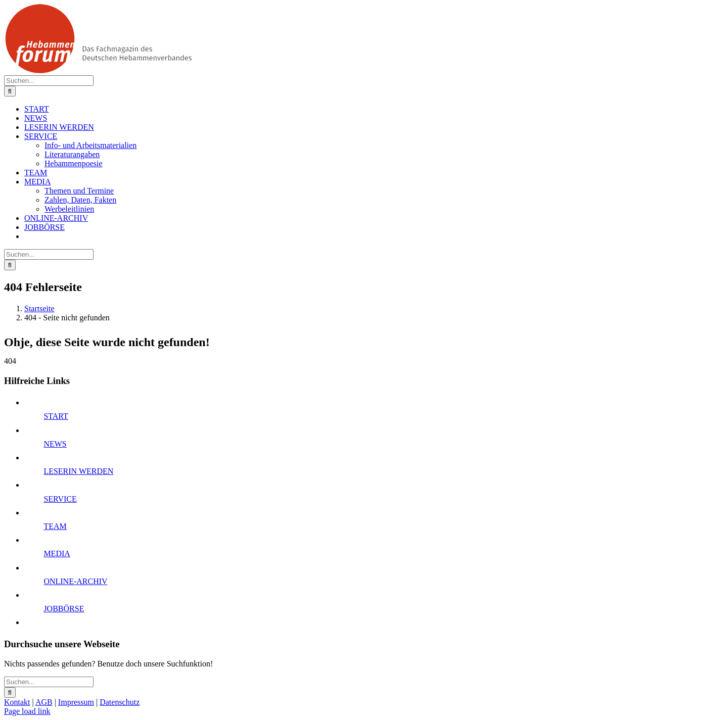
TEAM (55, 526)
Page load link (27, 711)
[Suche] (10, 91)
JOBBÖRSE (64, 609)
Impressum (76, 702)
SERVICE (60, 499)
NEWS (55, 444)
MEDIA (57, 554)
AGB (44, 702)
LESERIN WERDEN (78, 471)
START (56, 416)
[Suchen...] (49, 81)
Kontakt (17, 702)
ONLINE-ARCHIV (75, 581)
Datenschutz (120, 702)
